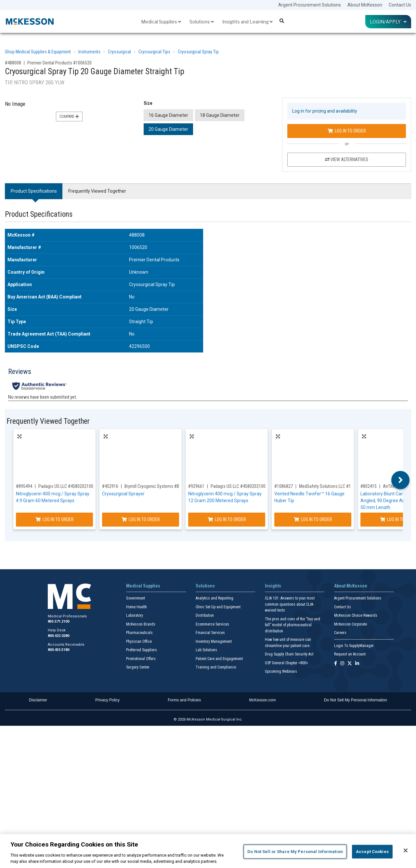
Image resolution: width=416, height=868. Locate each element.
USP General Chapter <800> (286, 663)
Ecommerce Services (212, 624)
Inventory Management (214, 641)
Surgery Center (138, 667)
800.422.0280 (58, 636)
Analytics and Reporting (214, 598)
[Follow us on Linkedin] (357, 664)
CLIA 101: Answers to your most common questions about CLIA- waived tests (290, 604)
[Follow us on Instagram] (342, 664)
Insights (273, 586)
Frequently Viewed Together (97, 191)
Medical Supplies (161, 22)
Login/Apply (388, 22)
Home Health (136, 607)
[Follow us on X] (350, 664)
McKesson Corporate (351, 624)
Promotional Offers (141, 659)
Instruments (89, 52)
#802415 (369, 486)
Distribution (205, 615)
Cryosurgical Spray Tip (198, 52)
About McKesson (365, 5)
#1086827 (284, 486)
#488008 (13, 63)
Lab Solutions (206, 650)
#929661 (196, 486)
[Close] (406, 850)
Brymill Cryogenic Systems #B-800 (156, 486)
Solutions (202, 22)
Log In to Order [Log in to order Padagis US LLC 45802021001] (55, 519)
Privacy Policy (107, 700)
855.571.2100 (58, 621)
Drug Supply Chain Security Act (289, 654)
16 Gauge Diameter (168, 115)
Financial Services (210, 633)
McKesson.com (263, 700)
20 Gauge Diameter (168, 129)
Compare (69, 117)
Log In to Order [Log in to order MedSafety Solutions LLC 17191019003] (313, 519)
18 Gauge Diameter (220, 115)
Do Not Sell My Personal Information (356, 700)
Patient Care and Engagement (219, 659)
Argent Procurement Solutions (310, 5)
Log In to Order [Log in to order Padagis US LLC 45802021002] (227, 519)
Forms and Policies (184, 700)
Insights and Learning (247, 22)
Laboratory (135, 615)
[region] (208, 851)
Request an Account (350, 654)
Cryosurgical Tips (154, 52)
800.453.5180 (58, 650)
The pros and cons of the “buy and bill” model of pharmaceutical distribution (292, 625)
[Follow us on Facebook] (336, 664)
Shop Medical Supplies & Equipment (38, 52)
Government (136, 598)
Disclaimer (38, 700)
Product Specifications (34, 191)
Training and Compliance (216, 667)
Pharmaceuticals (139, 633)
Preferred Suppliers (142, 650)
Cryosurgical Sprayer (123, 494)
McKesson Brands (141, 624)
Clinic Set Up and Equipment (218, 607)
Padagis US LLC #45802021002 (239, 486)
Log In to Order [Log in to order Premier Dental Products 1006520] (347, 131)
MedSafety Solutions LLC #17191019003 (336, 486)
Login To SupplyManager (354, 646)
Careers (340, 633)
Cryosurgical (119, 52)
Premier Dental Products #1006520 (59, 63)
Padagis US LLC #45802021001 (67, 486)
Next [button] (401, 480)
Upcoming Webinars (281, 671)
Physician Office (139, 641)
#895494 (24, 486)
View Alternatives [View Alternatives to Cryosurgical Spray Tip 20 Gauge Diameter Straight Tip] (347, 159)
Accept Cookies (372, 852)
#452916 (110, 486)
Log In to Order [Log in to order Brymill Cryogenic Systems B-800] (141, 519)
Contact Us (400, 5)
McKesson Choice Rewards (356, 615)
